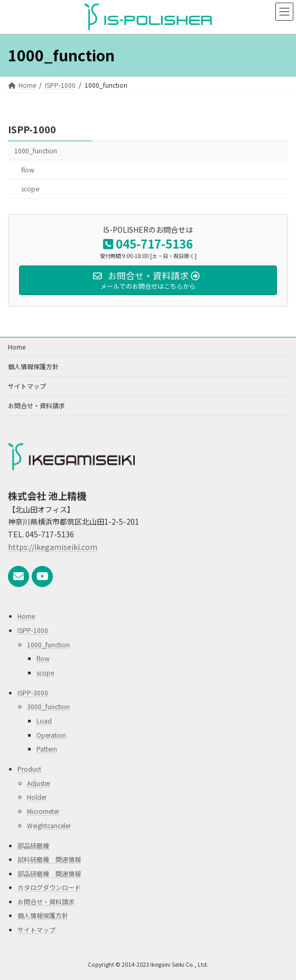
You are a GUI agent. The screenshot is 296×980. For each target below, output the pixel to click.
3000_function (48, 706)
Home (17, 347)
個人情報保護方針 (33, 366)
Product (29, 769)
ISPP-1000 (32, 129)
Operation (51, 734)
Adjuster (39, 782)
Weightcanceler (49, 825)
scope (30, 189)
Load (44, 721)
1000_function (36, 151)
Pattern (47, 749)
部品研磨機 (33, 845)
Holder (37, 797)
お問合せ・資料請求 (36, 405)
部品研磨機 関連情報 (49, 873)
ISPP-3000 (33, 692)
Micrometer (43, 810)
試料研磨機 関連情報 (49, 859)
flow (28, 170)
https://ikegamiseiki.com (53, 547)
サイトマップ (27, 386)
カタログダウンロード (49, 887)
